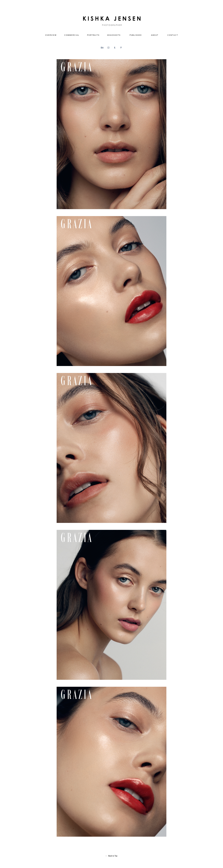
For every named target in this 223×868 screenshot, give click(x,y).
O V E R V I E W (51, 35)
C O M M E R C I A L (72, 35)
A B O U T (155, 35)
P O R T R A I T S (93, 35)
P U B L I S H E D (136, 35)
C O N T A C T (173, 35)
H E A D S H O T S (114, 35)
